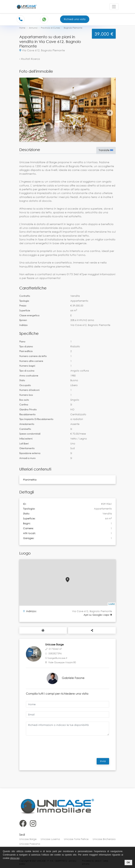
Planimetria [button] (30, 480)
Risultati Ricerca (30, 59)
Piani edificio (26, 351)
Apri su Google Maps (98, 615)
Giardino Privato (28, 409)
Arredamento (27, 424)
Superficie (25, 311)
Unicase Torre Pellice (76, 839)
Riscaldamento (27, 414)
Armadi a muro (27, 458)
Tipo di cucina (27, 371)
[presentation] (52, 746)
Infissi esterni (26, 439)
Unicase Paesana (30, 844)
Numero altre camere (31, 361)
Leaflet (112, 604)
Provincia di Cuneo (50, 28)
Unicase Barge (28, 839)
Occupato (25, 385)
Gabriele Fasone (73, 678)
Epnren (23, 320)
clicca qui (15, 858)
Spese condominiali (30, 434)
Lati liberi (24, 444)
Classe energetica (29, 315)
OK (128, 863)
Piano (22, 342)
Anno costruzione (29, 376)
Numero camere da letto (33, 356)
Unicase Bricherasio (104, 839)
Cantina (24, 405)
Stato (22, 380)
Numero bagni (27, 366)
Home (22, 28)
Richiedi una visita (75, 19)
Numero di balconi (29, 390)
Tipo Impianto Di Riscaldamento (36, 419)
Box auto (24, 400)
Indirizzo (23, 325)
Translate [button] (106, 150)
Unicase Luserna (50, 839)
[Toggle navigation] (114, 7)
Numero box (26, 395)
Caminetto (25, 429)
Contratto (25, 296)
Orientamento (27, 448)
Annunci (33, 28)
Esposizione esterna (30, 453)
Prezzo (23, 306)
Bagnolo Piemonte (73, 28)
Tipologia (24, 301)
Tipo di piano (26, 346)
